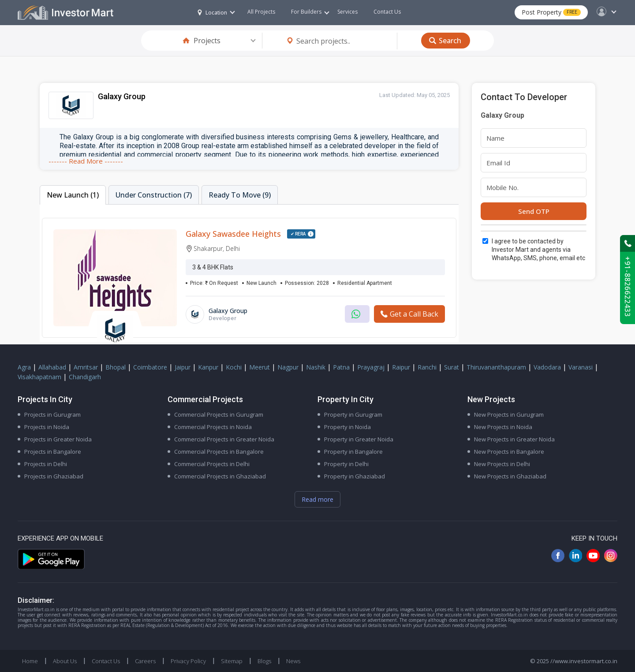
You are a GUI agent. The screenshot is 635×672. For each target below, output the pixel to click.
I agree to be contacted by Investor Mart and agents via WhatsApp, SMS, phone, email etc (538, 250)
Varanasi (581, 367)
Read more (317, 499)
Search (450, 41)
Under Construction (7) (154, 195)
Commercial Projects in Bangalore (219, 452)
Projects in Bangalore (53, 452)
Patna (341, 367)
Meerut (260, 367)
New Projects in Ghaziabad (510, 476)
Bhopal (116, 367)
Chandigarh (85, 377)
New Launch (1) (73, 195)
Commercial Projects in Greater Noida (224, 439)
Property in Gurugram (353, 414)
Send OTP (534, 211)
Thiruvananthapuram (496, 367)
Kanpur (208, 367)
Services (347, 12)
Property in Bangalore (353, 452)
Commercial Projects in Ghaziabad (220, 476)
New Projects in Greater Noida (514, 439)
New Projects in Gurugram (509, 414)
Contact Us (387, 12)
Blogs (264, 661)
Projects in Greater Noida (58, 439)
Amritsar (86, 367)
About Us (65, 661)
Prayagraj (371, 367)
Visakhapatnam (39, 377)
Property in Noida (347, 427)
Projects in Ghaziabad (54, 476)
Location (212, 13)
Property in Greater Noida (359, 439)
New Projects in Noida (503, 427)
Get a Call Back (409, 314)
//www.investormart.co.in (584, 661)
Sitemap (232, 661)
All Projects (261, 12)
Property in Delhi (346, 464)
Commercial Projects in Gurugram (219, 414)
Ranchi (427, 367)
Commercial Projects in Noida (213, 427)
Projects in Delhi (46, 464)
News (293, 661)
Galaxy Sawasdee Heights (233, 234)
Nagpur (288, 367)
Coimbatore (150, 367)
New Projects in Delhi (502, 464)
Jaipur (183, 367)
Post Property (551, 12)
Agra (24, 367)
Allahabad (52, 367)
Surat (452, 367)
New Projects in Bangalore (509, 452)
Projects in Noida (47, 427)
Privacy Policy (188, 661)
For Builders (310, 12)
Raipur (401, 367)
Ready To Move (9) (240, 195)
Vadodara (547, 367)
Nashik (316, 367)
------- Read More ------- (86, 161)
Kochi (234, 367)
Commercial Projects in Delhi (212, 464)
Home (30, 661)
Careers (145, 661)
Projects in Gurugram (52, 414)
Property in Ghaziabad (355, 476)
